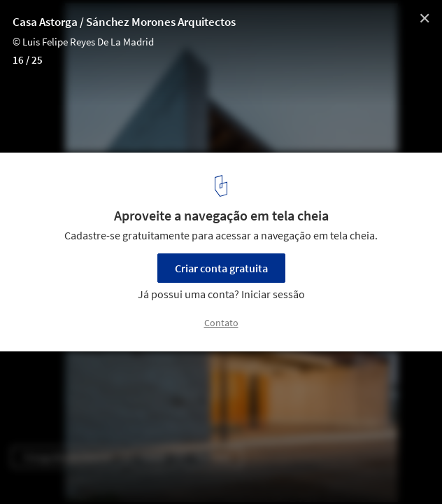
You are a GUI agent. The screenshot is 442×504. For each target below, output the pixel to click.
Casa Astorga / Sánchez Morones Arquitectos (124, 22)
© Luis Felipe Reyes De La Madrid (83, 42)
